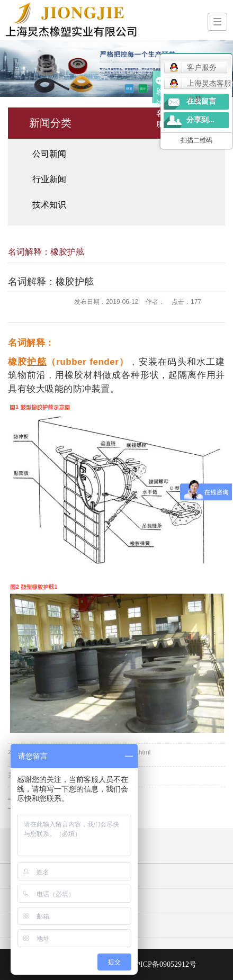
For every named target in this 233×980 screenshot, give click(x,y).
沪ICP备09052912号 (165, 964)
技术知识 (49, 205)
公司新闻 (49, 154)
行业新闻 (49, 179)
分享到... (200, 120)
